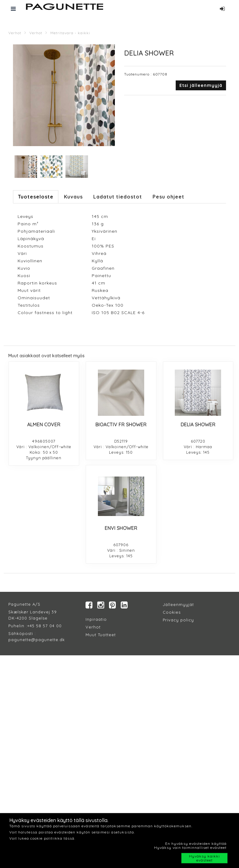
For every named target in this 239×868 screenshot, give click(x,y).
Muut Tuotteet (101, 635)
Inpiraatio (96, 619)
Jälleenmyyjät (178, 604)
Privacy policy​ (178, 620)
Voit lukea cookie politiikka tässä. (42, 838)
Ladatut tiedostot (118, 197)
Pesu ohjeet (168, 197)
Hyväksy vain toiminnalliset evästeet (190, 848)
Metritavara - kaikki (70, 33)
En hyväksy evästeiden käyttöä (196, 843)
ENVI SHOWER (121, 528)
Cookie (171, 612)
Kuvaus (73, 197)
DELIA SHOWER (198, 424)
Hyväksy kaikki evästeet (204, 858)
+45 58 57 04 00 (44, 626)
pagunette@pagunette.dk (37, 640)
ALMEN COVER (44, 424)
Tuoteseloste (36, 197)
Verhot (15, 33)
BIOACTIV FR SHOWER (121, 424)
